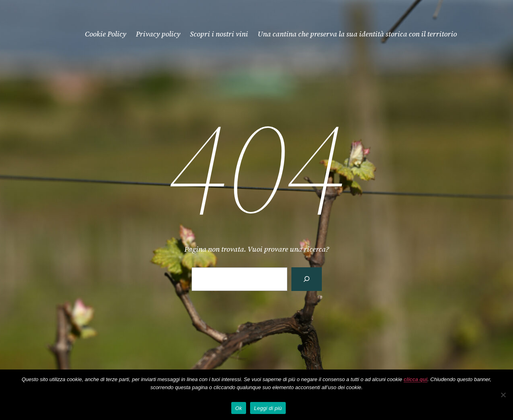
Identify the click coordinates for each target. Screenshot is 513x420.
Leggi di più (268, 408)
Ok (239, 408)
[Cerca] (307, 279)
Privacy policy (158, 34)
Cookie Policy (106, 34)
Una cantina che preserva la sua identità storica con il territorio (357, 34)
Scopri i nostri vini (219, 34)
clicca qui (415, 379)
